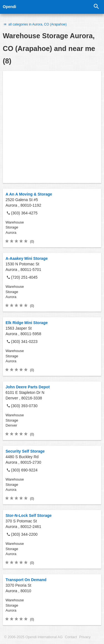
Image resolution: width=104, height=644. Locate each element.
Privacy (85, 637)
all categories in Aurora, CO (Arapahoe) (35, 24)
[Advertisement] (52, 127)
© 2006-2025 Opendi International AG (33, 637)
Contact (71, 637)
